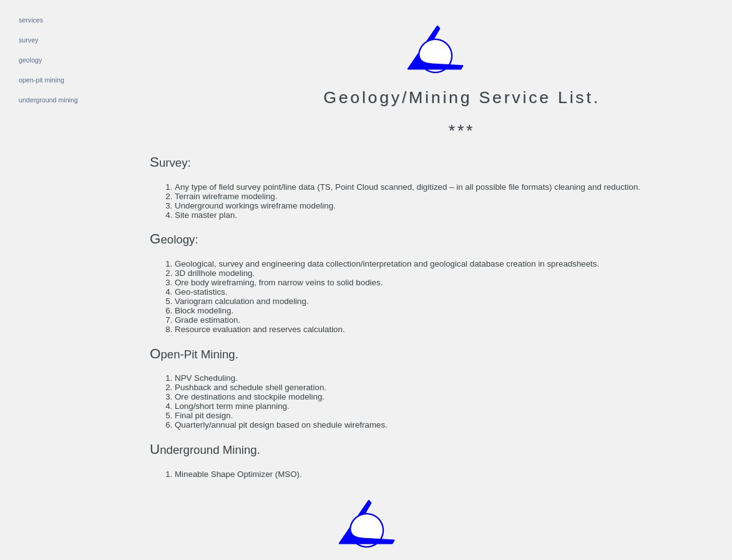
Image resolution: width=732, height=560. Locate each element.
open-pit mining (41, 80)
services (31, 20)
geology (30, 60)
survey (28, 40)
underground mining (48, 100)
